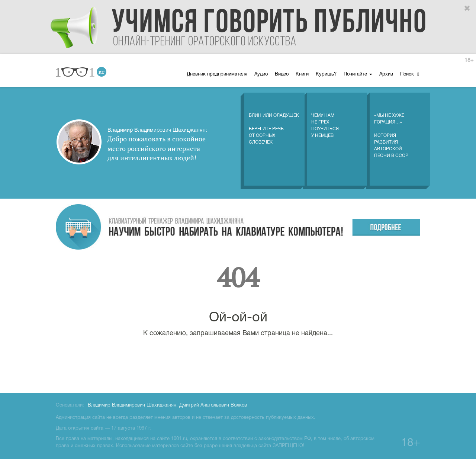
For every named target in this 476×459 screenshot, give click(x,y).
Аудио (261, 74)
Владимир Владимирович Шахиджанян (132, 405)
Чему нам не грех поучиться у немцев (325, 118)
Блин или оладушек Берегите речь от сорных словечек (274, 121)
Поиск (410, 74)
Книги (302, 74)
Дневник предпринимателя (217, 74)
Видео (282, 74)
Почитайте (358, 74)
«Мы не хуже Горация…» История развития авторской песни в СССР (391, 128)
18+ (469, 60)
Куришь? (326, 74)
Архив (386, 74)
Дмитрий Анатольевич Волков (213, 405)
